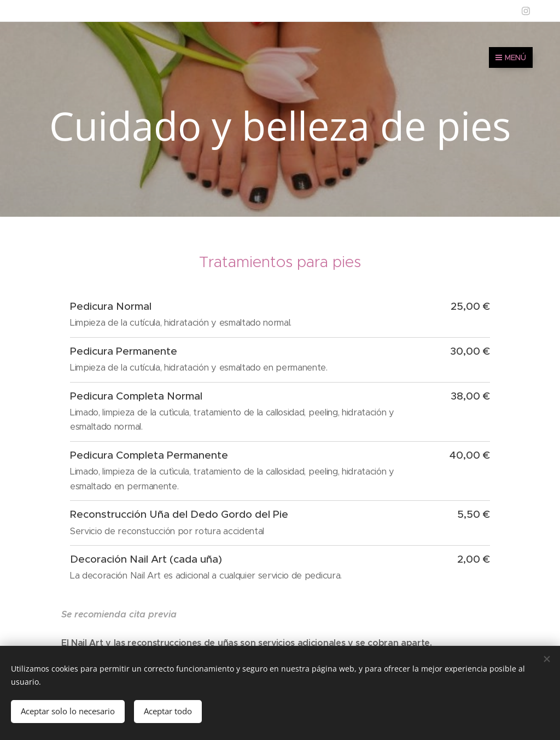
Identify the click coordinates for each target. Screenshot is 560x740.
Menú (511, 57)
